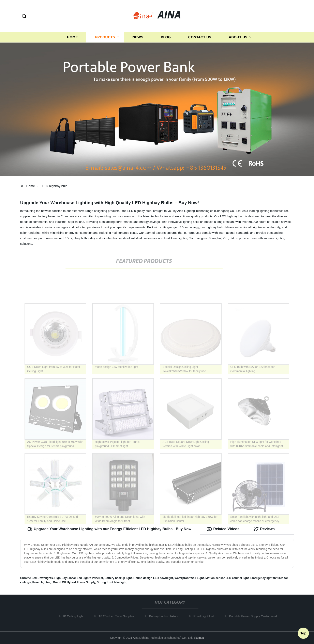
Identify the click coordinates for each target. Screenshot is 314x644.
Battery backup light (118, 578)
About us (238, 37)
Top (303, 633)
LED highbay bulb (55, 186)
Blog (166, 37)
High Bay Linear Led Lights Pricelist (79, 578)
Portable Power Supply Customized (254, 616)
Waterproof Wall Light (189, 578)
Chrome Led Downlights (37, 578)
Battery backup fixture (165, 616)
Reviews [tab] (264, 529)
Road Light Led (205, 616)
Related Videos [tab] (223, 529)
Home (72, 37)
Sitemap (199, 638)
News (138, 37)
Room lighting (42, 582)
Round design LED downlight (153, 578)
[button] (24, 17)
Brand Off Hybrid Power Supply (74, 582)
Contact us (200, 37)
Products (105, 37)
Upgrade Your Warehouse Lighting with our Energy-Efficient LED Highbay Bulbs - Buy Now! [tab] (110, 529)
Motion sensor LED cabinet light (227, 578)
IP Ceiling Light (75, 616)
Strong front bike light (111, 582)
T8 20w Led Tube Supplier (118, 616)
